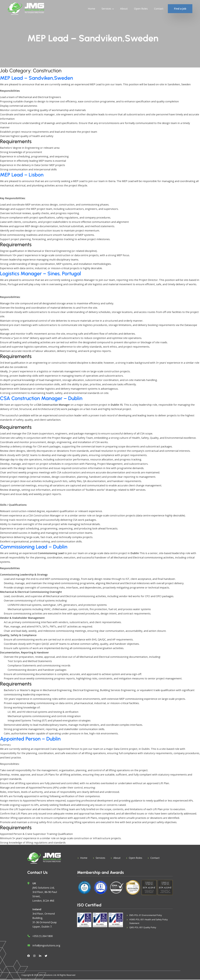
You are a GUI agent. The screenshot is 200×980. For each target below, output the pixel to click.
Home (92, 9)
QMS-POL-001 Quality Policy (143, 928)
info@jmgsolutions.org (46, 946)
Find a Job (180, 9)
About (124, 9)
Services (106, 9)
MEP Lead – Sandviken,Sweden (36, 78)
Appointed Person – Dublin (30, 739)
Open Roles (141, 9)
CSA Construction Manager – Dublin (41, 398)
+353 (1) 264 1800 (43, 936)
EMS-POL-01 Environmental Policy (146, 916)
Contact (159, 9)
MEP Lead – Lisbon (22, 175)
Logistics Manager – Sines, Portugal (40, 273)
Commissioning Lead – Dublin (34, 547)
